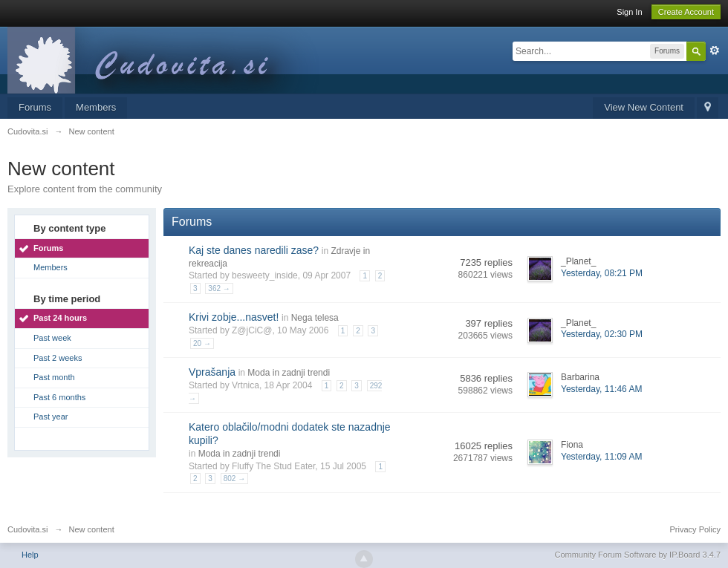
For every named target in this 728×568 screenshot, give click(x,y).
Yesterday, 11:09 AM (601, 457)
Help (30, 555)
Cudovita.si (27, 529)
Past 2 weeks (58, 358)
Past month (54, 377)
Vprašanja (212, 372)
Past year (51, 417)
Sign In (629, 12)
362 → (219, 288)
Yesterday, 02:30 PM (602, 334)
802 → (234, 479)
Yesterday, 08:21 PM (602, 273)
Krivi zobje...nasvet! (234, 317)
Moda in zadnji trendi (289, 373)
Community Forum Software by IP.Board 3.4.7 (637, 555)
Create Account (686, 12)
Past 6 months (59, 397)
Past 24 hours (60, 318)
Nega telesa (315, 318)
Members (96, 107)
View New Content (644, 107)
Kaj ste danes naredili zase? (254, 250)
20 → (202, 343)
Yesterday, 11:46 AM (601, 389)
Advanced (715, 50)
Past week (52, 338)
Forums (35, 107)
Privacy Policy (695, 529)
